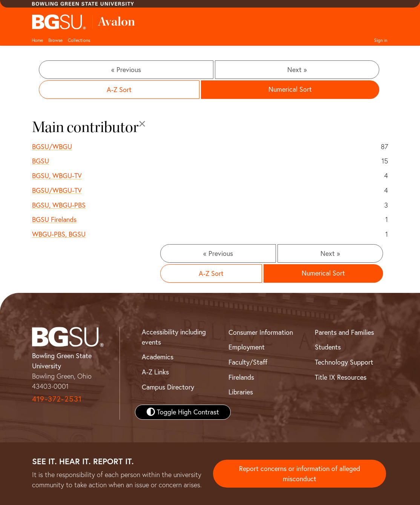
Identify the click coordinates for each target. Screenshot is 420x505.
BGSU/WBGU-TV (57, 190)
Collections (79, 40)
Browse (55, 40)
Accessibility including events (174, 337)
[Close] (142, 124)
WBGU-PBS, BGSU (59, 234)
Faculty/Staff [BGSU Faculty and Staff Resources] (248, 362)
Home (37, 40)
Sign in (381, 40)
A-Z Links (155, 372)
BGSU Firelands (54, 219)
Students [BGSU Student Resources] (328, 347)
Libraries (241, 392)
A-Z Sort (119, 90)
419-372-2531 (57, 399)
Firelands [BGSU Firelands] (241, 377)
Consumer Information (261, 332)
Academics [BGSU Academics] (158, 357)
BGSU (41, 161)
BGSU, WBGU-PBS (59, 205)
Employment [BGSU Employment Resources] (247, 347)
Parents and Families (344, 332)
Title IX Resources (341, 377)
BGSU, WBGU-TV (57, 176)
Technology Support (344, 362)
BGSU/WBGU (52, 147)
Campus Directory (168, 387)
